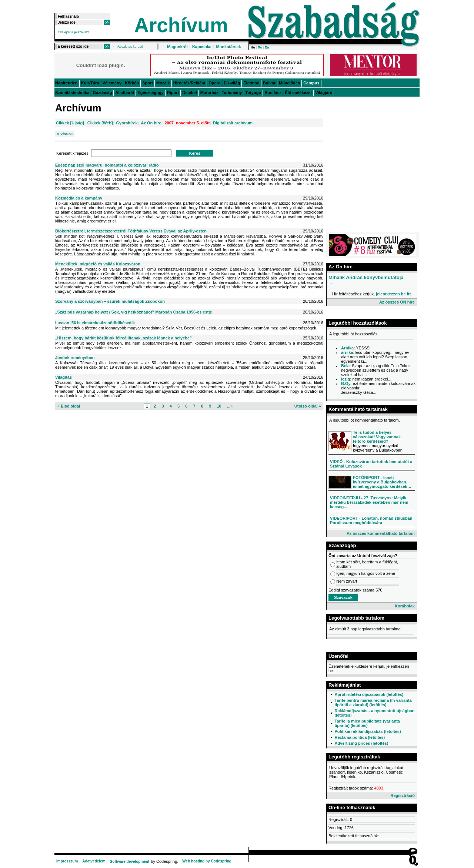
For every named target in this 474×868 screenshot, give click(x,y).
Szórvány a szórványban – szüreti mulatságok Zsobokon (110, 301)
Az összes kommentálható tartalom (381, 533)
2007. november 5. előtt (187, 123)
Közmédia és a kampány (79, 198)
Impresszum (67, 861)
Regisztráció (402, 795)
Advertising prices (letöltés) (361, 743)
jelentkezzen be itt (393, 294)
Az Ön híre (151, 123)
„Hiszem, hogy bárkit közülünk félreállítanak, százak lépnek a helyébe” (123, 338)
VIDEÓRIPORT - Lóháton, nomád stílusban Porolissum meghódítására (371, 520)
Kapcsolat (202, 47)
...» (230, 406)
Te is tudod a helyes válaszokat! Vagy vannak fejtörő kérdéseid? (377, 437)
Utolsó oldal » (308, 406)
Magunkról (177, 47)
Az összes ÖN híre (397, 302)
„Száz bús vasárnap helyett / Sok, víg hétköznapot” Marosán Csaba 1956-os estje (134, 312)
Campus (311, 83)
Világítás (64, 377)
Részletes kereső (130, 47)
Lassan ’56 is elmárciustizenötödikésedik (95, 323)
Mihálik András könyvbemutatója (366, 277)
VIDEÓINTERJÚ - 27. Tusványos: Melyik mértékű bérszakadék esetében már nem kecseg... (369, 502)
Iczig (346, 379)
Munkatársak (228, 47)
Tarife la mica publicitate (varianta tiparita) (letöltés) (367, 723)
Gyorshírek (127, 123)
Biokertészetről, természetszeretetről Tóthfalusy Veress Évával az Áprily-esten (131, 231)
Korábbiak (405, 606)
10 (219, 406)
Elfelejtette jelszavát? (74, 32)
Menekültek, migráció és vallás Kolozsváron (98, 264)
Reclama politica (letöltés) (360, 737)
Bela (345, 366)
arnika (347, 352)
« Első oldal (69, 406)
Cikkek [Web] (100, 123)
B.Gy (346, 383)
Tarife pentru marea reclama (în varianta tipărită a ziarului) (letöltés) (373, 703)
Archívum (181, 25)
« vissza (65, 134)
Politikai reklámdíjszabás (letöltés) (368, 731)
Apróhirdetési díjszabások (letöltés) (369, 694)
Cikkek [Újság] (70, 123)
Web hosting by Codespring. (207, 861)
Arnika (347, 348)
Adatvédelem (94, 861)
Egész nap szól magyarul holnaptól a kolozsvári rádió (107, 165)
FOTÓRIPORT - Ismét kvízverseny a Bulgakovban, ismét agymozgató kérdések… (382, 482)
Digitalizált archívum (233, 123)
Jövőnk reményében (75, 358)
